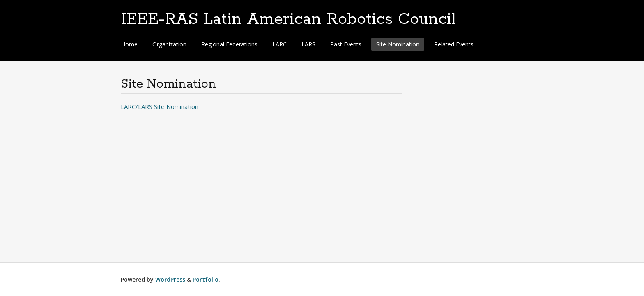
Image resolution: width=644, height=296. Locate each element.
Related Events (454, 44)
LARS (308, 44)
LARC (279, 44)
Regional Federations (229, 44)
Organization (169, 44)
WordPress (170, 279)
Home (129, 44)
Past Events (346, 44)
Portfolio (206, 279)
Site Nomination (398, 44)
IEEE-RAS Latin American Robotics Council (288, 19)
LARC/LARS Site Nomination (160, 106)
